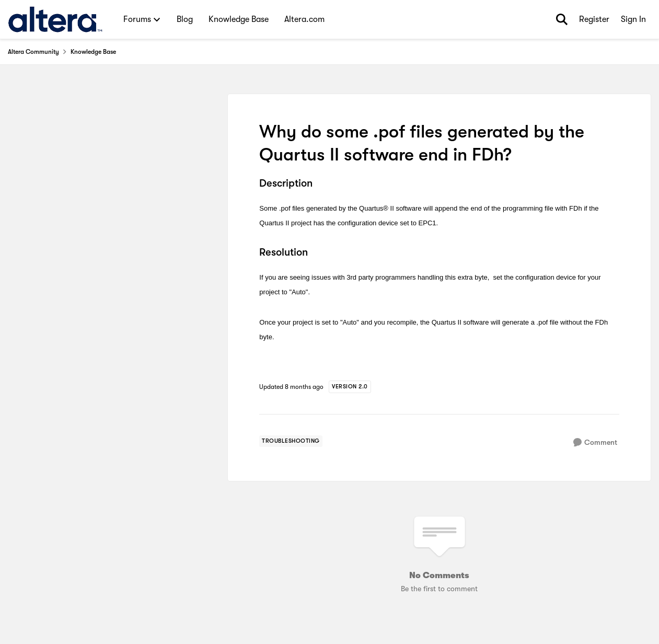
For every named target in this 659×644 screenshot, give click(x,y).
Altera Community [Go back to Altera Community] (33, 52)
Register (594, 19)
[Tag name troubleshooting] (291, 441)
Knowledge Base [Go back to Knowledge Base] (93, 52)
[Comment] (595, 442)
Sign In (633, 19)
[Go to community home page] (55, 19)
